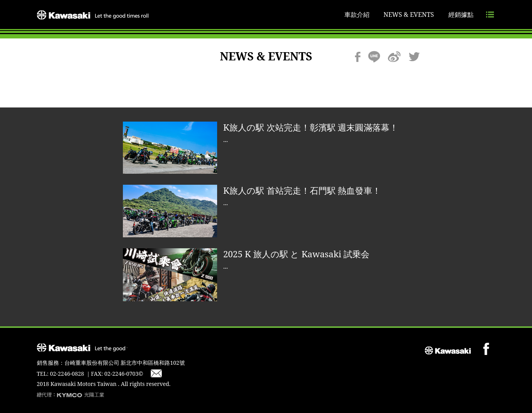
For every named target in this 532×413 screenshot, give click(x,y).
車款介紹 (357, 15)
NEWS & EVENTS (409, 15)
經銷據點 (461, 15)
